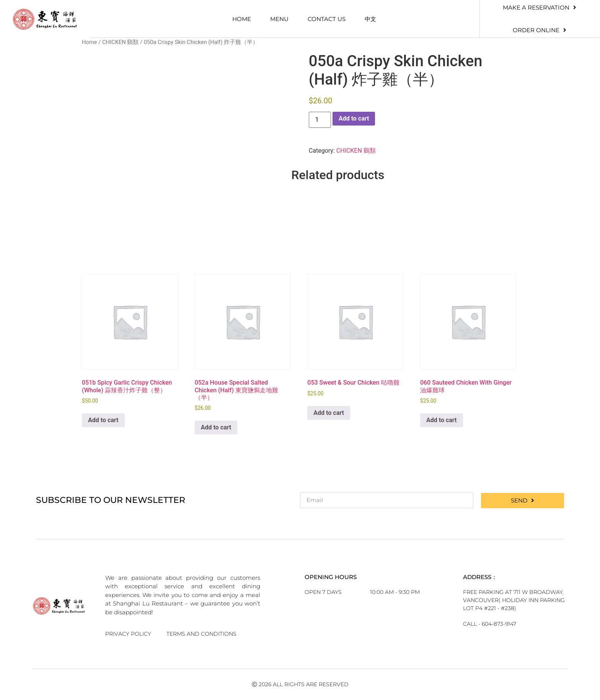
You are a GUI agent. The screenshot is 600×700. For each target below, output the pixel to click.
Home (242, 19)
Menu (279, 19)
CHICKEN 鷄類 (120, 42)
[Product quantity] (320, 120)
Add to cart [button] (103, 420)
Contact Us (327, 19)
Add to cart (354, 118)
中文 (370, 19)
